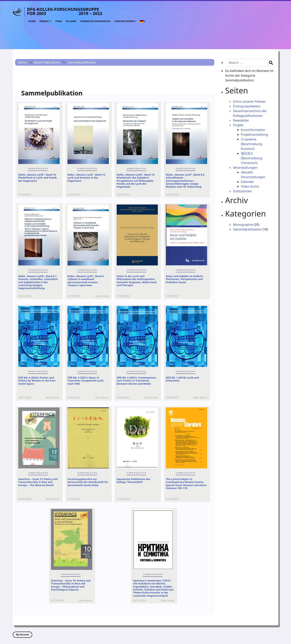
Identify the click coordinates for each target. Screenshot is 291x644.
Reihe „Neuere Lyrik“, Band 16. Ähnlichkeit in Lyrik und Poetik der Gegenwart (38, 178)
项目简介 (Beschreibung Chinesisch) (251, 158)
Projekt (45, 21)
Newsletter (241, 120)
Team (59, 21)
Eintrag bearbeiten (247, 106)
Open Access (102, 296)
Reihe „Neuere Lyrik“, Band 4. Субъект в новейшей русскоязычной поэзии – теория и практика (86, 281)
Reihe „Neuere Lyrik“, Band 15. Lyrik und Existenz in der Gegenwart (87, 178)
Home (32, 21)
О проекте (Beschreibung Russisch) (251, 144)
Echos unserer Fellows (249, 101)
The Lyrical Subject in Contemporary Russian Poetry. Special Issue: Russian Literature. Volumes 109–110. (186, 484)
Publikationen (124, 21)
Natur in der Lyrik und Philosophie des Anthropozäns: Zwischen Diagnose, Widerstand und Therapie (137, 281)
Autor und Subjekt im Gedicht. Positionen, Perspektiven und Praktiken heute (185, 279)
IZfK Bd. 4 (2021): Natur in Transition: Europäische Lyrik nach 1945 (86, 381)
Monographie (243, 225)
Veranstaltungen (245, 168)
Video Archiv (250, 186)
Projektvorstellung (254, 135)
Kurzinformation (253, 130)
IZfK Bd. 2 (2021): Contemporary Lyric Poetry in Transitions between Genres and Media (136, 381)
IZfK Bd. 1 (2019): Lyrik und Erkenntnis (182, 379)
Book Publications (47, 62)
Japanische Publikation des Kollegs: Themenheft (133, 480)
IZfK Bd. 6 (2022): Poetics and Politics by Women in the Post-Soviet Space (37, 381)
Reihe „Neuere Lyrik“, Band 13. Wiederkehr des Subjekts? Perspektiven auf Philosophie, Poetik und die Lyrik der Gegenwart (136, 181)
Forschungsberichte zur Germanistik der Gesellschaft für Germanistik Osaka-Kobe (88, 482)
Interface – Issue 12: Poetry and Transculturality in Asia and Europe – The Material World (38, 482)
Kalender (247, 182)
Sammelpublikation (82, 62)
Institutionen (242, 191)
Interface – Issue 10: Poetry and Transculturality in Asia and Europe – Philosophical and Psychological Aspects (71, 585)
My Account (23, 634)
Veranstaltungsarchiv (95, 21)
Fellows (71, 21)
